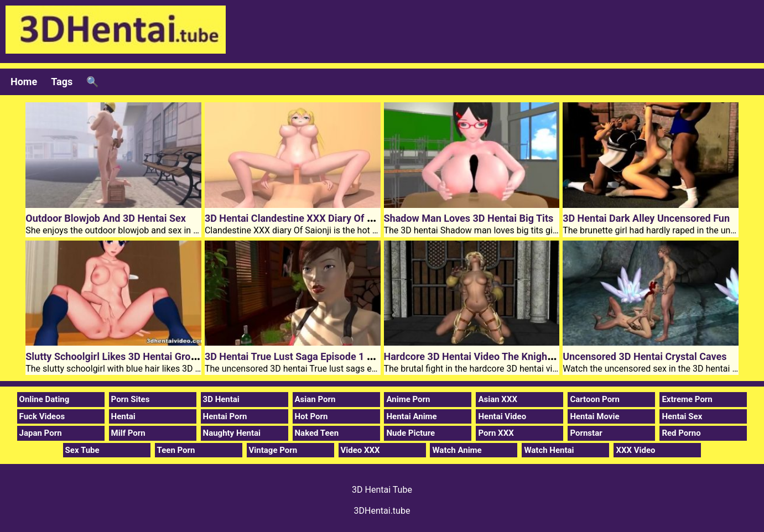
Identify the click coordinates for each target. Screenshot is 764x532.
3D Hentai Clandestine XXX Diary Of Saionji (301, 218)
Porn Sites (131, 399)
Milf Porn (128, 433)
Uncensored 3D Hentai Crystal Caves (645, 356)
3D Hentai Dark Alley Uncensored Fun (646, 218)
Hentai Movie (594, 416)
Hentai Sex (682, 416)
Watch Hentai (549, 450)
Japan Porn (41, 433)
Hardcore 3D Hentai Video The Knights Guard (485, 356)
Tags (62, 82)
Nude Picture (410, 433)
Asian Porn (315, 399)
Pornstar (586, 433)
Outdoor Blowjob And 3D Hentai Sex (106, 218)
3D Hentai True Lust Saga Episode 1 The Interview (316, 356)
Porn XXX (496, 433)
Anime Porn (408, 399)
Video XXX (360, 450)
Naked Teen (317, 433)
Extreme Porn (687, 399)
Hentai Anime (411, 416)
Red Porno (681, 433)
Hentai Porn (225, 416)
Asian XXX (497, 399)
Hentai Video (502, 416)
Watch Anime (457, 450)
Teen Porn (176, 450)
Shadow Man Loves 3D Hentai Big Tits (469, 218)
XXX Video (635, 450)
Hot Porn (311, 416)
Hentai (123, 416)
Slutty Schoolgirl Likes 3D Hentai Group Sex (123, 356)
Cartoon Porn (595, 399)
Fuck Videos (42, 416)
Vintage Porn (273, 450)
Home (24, 82)
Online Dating (45, 399)
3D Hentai (221, 399)
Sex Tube (82, 450)
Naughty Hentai (232, 433)
